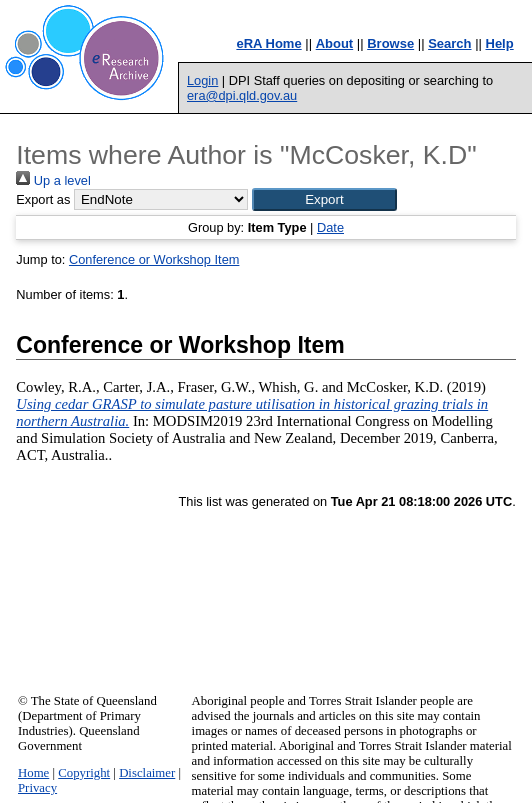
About (335, 43)
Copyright (84, 773)
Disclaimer (147, 773)
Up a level (53, 180)
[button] (324, 199)
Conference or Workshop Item (154, 259)
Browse (390, 43)
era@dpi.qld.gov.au (242, 95)
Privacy (37, 788)
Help (500, 43)
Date (330, 227)
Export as (43, 199)
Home (33, 773)
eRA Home (268, 43)
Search (449, 43)
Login (202, 80)
